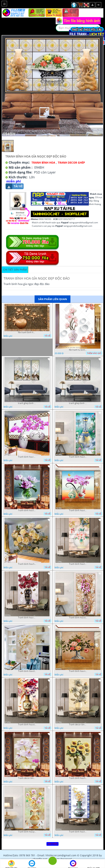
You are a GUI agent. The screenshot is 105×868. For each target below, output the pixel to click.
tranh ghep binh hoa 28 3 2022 (27, 403)
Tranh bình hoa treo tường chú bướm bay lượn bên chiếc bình (78, 564)
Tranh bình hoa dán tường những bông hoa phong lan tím (78, 618)
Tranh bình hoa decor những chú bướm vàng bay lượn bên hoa (27, 671)
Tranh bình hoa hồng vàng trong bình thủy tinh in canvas (27, 564)
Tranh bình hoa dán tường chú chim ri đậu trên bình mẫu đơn (27, 725)
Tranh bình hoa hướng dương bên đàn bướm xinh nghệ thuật (78, 778)
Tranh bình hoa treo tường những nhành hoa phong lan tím (78, 510)
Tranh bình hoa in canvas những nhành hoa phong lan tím (27, 457)
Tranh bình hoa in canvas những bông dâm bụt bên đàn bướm (27, 618)
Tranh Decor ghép (71, 163)
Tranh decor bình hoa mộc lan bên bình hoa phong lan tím (27, 778)
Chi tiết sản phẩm (15, 270)
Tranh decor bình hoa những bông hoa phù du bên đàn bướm (78, 725)
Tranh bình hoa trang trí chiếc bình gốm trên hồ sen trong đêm (78, 457)
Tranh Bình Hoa (43, 163)
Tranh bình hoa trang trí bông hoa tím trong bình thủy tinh (27, 510)
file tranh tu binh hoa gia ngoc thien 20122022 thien (78, 350)
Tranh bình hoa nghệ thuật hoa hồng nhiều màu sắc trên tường (78, 671)
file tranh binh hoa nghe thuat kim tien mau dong (27, 332)
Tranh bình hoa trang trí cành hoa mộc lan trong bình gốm (78, 832)
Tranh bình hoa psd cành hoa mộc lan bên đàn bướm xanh (27, 832)
